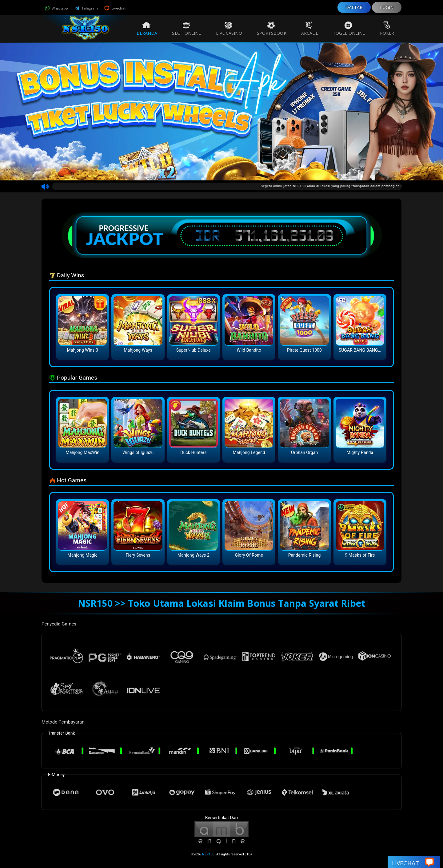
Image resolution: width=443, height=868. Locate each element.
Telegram (86, 8)
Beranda (147, 29)
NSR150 (208, 854)
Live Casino (229, 29)
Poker (387, 29)
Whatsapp (56, 8)
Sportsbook (272, 29)
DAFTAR (354, 7)
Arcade (310, 29)
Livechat (115, 8)
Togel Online (349, 29)
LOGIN (387, 7)
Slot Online (186, 29)
